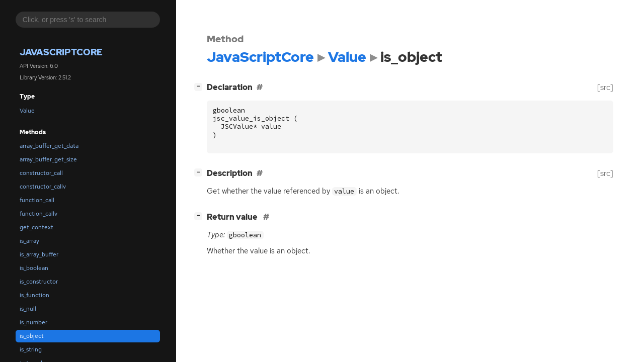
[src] (605, 87)
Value (27, 111)
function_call (37, 200)
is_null (28, 309)
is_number (33, 322)
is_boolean (34, 268)
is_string (31, 349)
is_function (34, 295)
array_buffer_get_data (49, 146)
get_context (36, 227)
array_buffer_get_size (48, 159)
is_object (32, 336)
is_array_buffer (39, 254)
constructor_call (41, 173)
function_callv (38, 214)
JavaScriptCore (61, 52)
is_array (29, 241)
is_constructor (39, 282)
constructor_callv (43, 187)
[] (200, 86)
